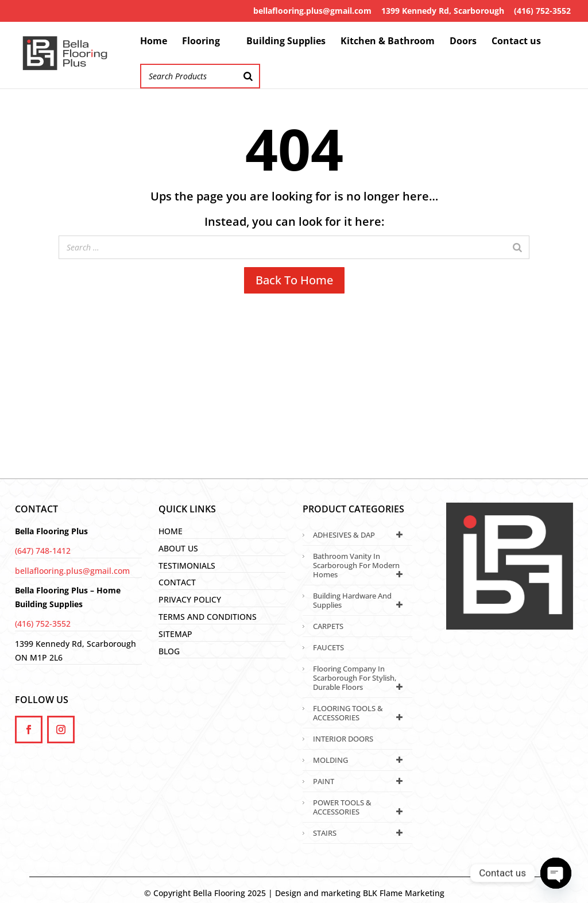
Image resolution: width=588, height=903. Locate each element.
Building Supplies (286, 42)
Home (154, 42)
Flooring (201, 42)
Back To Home (294, 280)
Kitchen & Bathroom (388, 42)
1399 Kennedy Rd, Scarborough (443, 11)
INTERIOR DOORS (343, 739)
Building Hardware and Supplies (360, 600)
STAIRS (360, 833)
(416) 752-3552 (542, 11)
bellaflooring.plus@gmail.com (312, 11)
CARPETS (328, 626)
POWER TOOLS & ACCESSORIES (360, 807)
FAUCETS (328, 647)
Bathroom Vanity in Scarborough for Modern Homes (360, 565)
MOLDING (360, 760)
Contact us (516, 42)
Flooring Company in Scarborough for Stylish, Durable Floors (360, 678)
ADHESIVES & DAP (360, 535)
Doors (463, 42)
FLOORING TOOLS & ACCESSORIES (360, 713)
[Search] (248, 76)
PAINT (360, 781)
